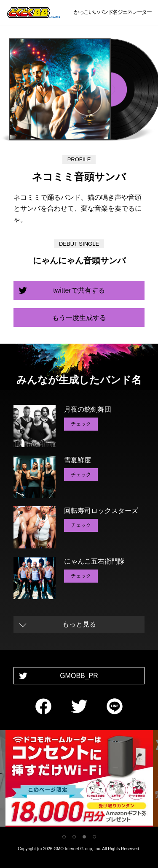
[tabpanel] (79, 780)
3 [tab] (84, 837)
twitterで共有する (79, 290)
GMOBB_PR (79, 676)
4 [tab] (94, 837)
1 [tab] (64, 837)
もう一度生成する (79, 318)
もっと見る (79, 624)
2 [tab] (74, 837)
